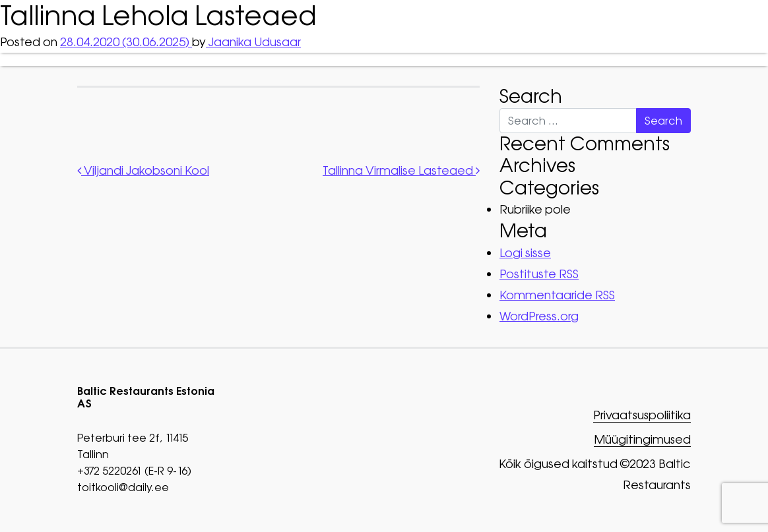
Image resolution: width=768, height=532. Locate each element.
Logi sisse (525, 253)
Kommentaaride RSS (557, 295)
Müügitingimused (642, 440)
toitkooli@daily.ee (123, 487)
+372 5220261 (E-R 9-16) (134, 471)
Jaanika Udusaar (253, 42)
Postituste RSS (539, 274)
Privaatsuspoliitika (641, 416)
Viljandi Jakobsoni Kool (143, 170)
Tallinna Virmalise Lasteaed (401, 170)
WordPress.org (539, 316)
